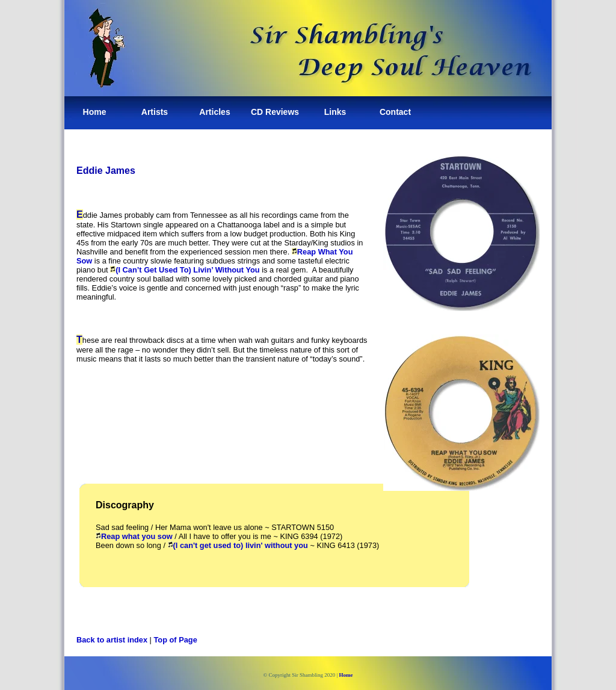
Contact (395, 112)
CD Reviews (275, 112)
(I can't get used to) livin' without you (238, 545)
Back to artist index (112, 640)
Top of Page (176, 640)
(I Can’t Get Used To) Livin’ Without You (185, 270)
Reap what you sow (134, 536)
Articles (214, 112)
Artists (155, 112)
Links (335, 112)
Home (95, 112)
